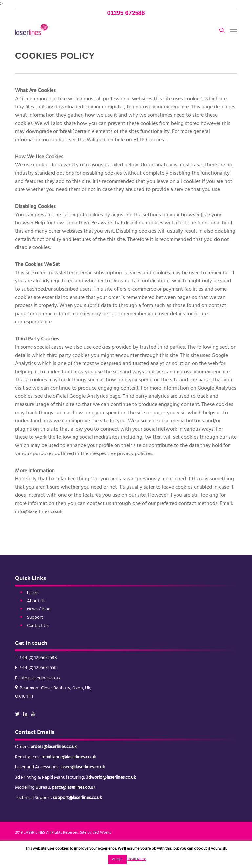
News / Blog (39, 609)
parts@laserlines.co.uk (74, 788)
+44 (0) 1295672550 (38, 668)
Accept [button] (117, 859)
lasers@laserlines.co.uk (83, 767)
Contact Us (38, 626)
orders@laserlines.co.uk (54, 747)
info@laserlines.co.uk (40, 678)
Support (35, 617)
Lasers (33, 593)
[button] (233, 29)
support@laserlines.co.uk (77, 798)
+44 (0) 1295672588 (38, 658)
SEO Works (102, 833)
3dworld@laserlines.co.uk (111, 777)
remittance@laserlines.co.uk (69, 757)
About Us (36, 601)
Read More (137, 859)
